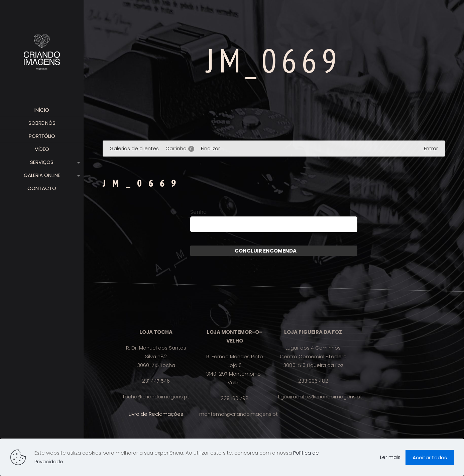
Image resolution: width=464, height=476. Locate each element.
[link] (77, 162)
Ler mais (390, 457)
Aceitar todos (430, 457)
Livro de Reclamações (156, 414)
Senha (198, 212)
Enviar (305, 251)
